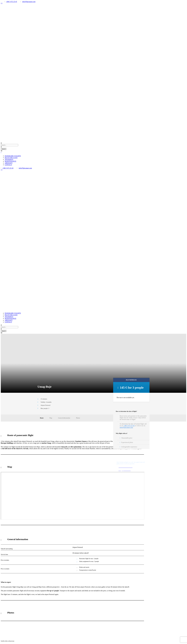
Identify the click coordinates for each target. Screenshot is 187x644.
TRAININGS (9, 159)
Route (42, 418)
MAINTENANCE (10, 161)
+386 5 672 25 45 (11, 2)
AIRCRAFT (9, 163)
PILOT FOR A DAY (11, 158)
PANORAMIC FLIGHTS (13, 156)
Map (51, 418)
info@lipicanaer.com (29, 2)
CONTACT (8, 165)
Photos (78, 418)
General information (64, 418)
